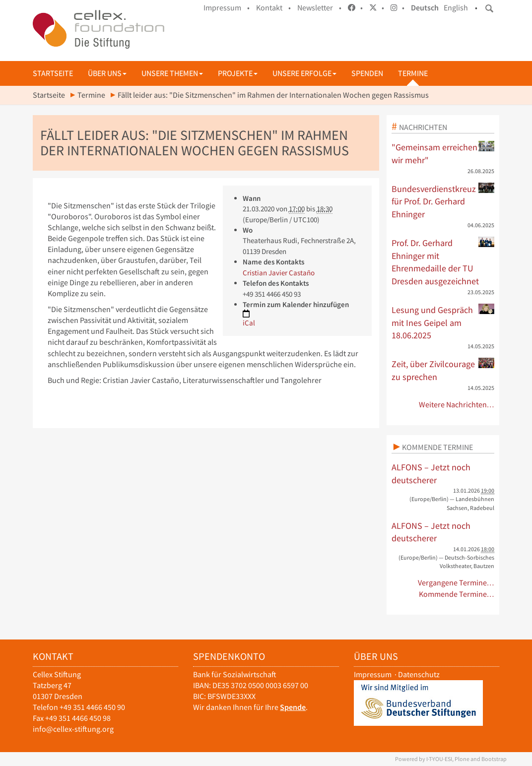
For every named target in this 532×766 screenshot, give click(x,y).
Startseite (53, 73)
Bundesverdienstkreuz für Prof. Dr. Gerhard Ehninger (443, 201)
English (456, 8)
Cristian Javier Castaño (279, 273)
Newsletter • (319, 8)
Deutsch (425, 8)
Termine (413, 73)
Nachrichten (423, 127)
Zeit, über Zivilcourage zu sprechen (443, 370)
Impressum (373, 674)
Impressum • (227, 8)
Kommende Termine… (457, 594)
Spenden (367, 73)
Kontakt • (273, 8)
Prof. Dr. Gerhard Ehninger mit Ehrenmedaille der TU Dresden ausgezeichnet (443, 262)
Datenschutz (419, 674)
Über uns (107, 73)
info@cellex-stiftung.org (73, 729)
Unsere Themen (172, 73)
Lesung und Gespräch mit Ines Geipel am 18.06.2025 (443, 322)
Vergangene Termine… (456, 583)
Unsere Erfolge (304, 73)
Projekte (238, 73)
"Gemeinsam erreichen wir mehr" (443, 153)
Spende (293, 707)
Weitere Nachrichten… (457, 405)
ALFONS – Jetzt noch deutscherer (431, 474)
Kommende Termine (437, 447)
